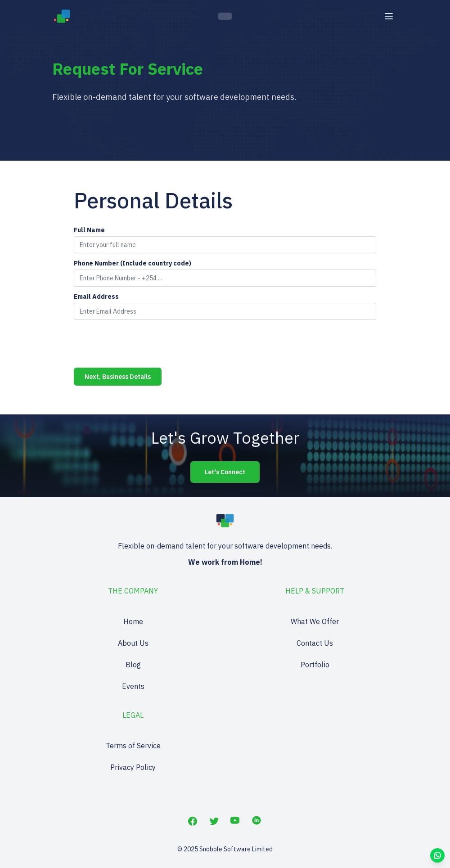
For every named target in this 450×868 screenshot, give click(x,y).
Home (133, 621)
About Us (133, 643)
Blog (133, 665)
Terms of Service (133, 746)
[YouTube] (236, 821)
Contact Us (315, 643)
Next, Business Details (118, 377)
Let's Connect (225, 472)
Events (133, 686)
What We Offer (315, 621)
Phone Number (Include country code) (133, 263)
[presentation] (142, 345)
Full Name (89, 230)
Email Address (96, 297)
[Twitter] (214, 821)
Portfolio (315, 665)
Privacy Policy (133, 767)
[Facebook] (193, 821)
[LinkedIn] (257, 821)
